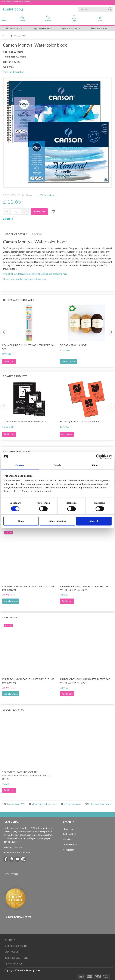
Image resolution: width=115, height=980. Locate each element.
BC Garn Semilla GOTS (74, 345)
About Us (10, 940)
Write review (47, 195)
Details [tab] (57, 465)
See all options (68, 361)
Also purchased (13, 710)
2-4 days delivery (73, 804)
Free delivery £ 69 (44, 28)
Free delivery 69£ (16, 804)
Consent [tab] (20, 465)
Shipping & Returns (13, 848)
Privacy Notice (14, 964)
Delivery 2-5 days (100, 28)
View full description (14, 72)
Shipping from (14, 28)
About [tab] (95, 465)
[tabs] (100, 19)
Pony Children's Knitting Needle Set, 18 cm (28, 347)
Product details (16, 234)
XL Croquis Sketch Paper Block (80, 421)
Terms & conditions (16, 958)
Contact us (12, 952)
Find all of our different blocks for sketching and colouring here (35, 274)
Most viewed (11, 617)
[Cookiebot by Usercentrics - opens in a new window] (98, 457)
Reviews (37, 234)
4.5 (22, 28)
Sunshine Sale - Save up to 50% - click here (16, 1)
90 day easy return (72, 28)
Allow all (94, 521)
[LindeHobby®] (13, 9)
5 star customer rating (100, 804)
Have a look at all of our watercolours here (25, 279)
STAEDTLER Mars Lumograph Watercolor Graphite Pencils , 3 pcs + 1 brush (27, 775)
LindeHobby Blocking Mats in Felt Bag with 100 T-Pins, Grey (85, 588)
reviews (27, 195)
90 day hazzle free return (44, 804)
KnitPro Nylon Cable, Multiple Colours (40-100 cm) (28, 588)
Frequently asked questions (17, 853)
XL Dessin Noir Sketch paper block (24, 421)
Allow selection (57, 521)
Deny (21, 521)
